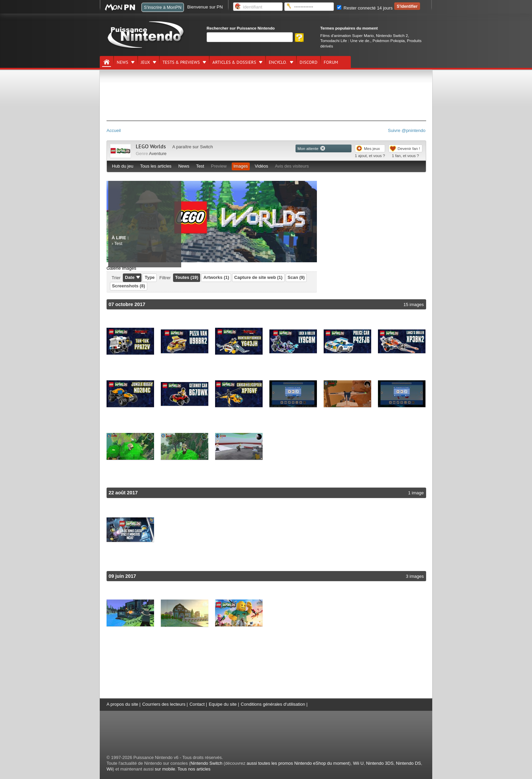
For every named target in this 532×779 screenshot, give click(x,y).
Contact (197, 704)
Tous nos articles (194, 769)
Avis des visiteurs (292, 166)
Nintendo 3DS (380, 763)
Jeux (145, 62)
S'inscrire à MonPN (163, 7)
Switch (206, 147)
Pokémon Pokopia (389, 41)
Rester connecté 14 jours (365, 8)
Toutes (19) (187, 277)
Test (200, 166)
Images (241, 166)
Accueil (114, 130)
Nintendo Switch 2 (392, 35)
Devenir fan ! (409, 148)
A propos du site (122, 704)
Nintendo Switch (206, 763)
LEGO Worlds (151, 147)
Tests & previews (181, 62)
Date (130, 277)
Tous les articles (156, 166)
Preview (219, 166)
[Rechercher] (250, 37)
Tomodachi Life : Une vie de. (345, 41)
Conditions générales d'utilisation (273, 704)
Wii (110, 769)
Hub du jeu (123, 166)
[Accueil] (107, 62)
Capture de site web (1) (258, 277)
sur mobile (165, 769)
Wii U (358, 763)
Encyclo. (278, 62)
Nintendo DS (408, 763)
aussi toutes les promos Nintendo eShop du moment (298, 763)
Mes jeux (372, 148)
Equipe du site (223, 704)
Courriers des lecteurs (164, 704)
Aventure (158, 154)
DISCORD (309, 62)
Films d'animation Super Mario (347, 35)
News (122, 62)
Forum (331, 62)
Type (149, 277)
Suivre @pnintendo (407, 130)
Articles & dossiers (234, 62)
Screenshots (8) (129, 286)
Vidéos (262, 166)
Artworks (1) (216, 277)
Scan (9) (296, 277)
